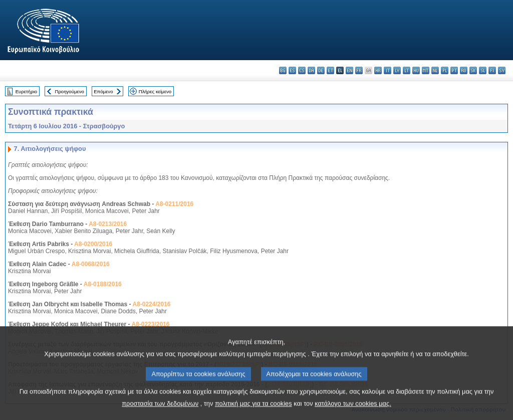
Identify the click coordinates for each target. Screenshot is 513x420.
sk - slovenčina (473, 70)
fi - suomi (492, 70)
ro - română (464, 70)
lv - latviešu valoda (397, 70)
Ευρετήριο (26, 91)
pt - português (454, 70)
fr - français (359, 70)
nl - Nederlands (435, 70)
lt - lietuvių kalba (407, 70)
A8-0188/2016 (103, 284)
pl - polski (445, 70)
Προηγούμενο (69, 91)
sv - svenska (502, 70)
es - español (292, 70)
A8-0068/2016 (91, 264)
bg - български (283, 70)
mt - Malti (426, 70)
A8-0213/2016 (108, 224)
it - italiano (388, 70)
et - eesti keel (330, 70)
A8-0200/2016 (93, 244)
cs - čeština (302, 70)
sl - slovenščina (483, 70)
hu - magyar (416, 70)
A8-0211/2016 (174, 204)
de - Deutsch (321, 70)
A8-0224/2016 (151, 304)
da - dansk (311, 70)
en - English (349, 70)
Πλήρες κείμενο (155, 91)
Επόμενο (103, 91)
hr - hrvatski (378, 70)
